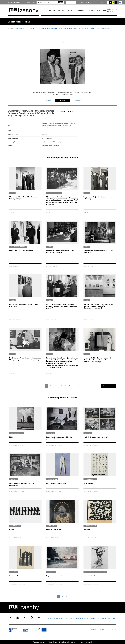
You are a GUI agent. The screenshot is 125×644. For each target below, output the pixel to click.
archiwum (61, 10)
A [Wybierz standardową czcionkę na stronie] (89, 2)
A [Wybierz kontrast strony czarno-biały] (111, 2)
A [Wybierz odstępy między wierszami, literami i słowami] (95, 2)
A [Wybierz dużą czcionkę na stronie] (92, 2)
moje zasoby (101, 10)
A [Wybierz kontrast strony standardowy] (108, 2)
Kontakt (99, 619)
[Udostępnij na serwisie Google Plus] (69, 112)
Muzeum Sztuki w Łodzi (14, 2)
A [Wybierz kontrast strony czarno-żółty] (116, 2)
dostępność (91, 10)
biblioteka (80, 10)
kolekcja (52, 10)
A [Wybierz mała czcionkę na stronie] (86, 2)
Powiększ (63, 100)
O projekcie (71, 619)
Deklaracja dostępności (82, 619)
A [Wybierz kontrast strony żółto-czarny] (113, 2)
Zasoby (32, 28)
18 (78, 386)
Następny (78, 100)
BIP (66, 619)
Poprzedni (47, 100)
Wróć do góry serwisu (109, 619)
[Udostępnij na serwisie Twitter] (71, 112)
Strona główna (21, 28)
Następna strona (109, 386)
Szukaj (61, 2)
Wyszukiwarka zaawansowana (71, 2)
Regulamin (93, 619)
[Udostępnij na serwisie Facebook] (73, 112)
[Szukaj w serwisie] (47, 2)
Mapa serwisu (60, 619)
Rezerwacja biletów (29, 2)
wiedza (71, 10)
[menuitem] (53, 10)
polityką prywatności (85, 642)
